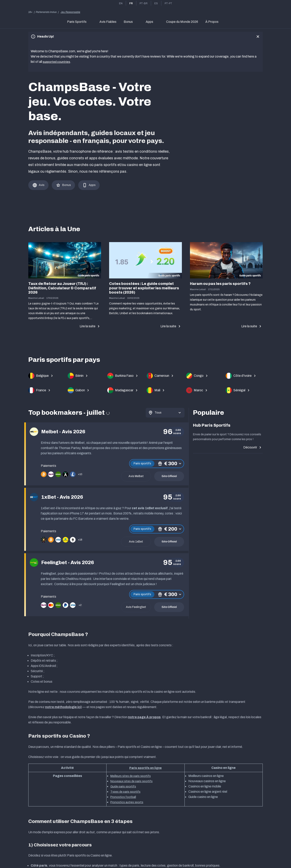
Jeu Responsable (70, 12)
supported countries (57, 62)
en (121, 3)
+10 (80, 473)
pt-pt (168, 3)
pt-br (144, 3)
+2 (80, 604)
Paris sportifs (142, 463)
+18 (80, 539)
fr (131, 3)
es (156, 3)
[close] (258, 37)
